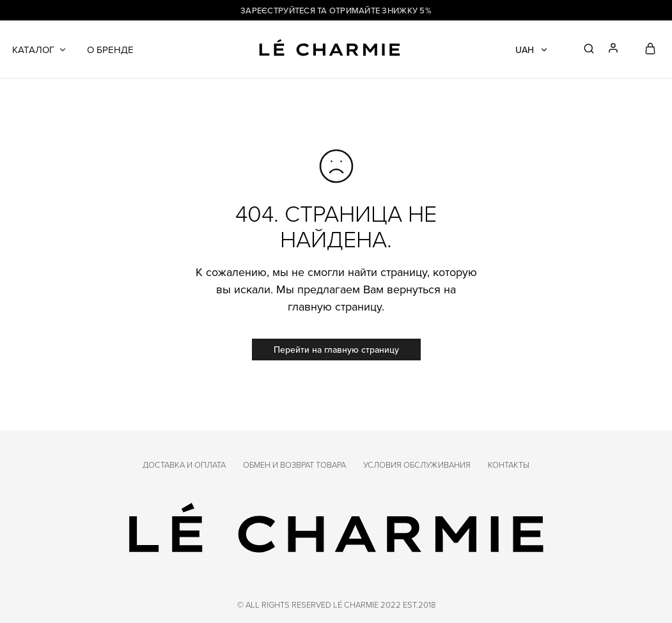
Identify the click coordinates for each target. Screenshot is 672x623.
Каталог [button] (40, 50)
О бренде (110, 50)
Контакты (509, 465)
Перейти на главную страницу (336, 350)
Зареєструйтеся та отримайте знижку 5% (336, 10)
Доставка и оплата (184, 465)
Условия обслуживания (417, 465)
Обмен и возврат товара (294, 465)
